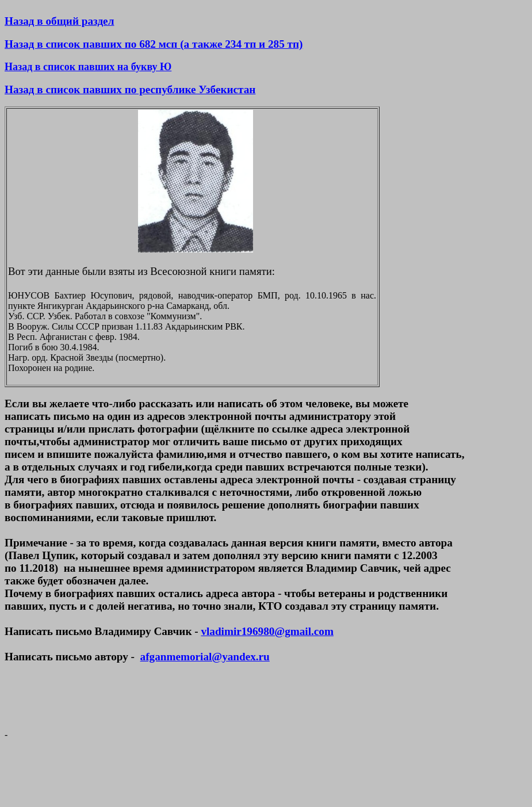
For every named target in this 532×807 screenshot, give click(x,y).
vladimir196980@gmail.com (267, 631)
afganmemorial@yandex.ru (205, 657)
